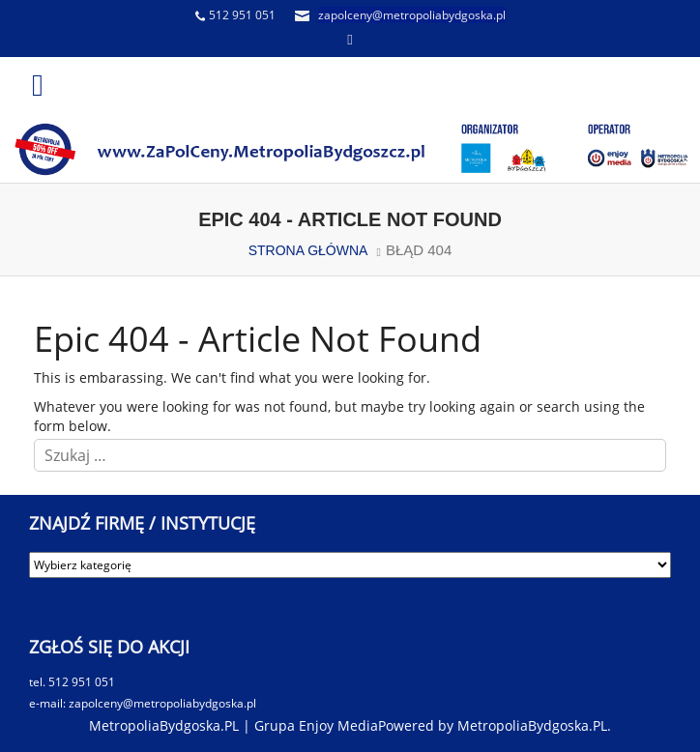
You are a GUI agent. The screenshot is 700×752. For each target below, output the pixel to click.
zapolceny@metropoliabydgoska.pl (412, 15)
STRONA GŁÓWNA (308, 250)
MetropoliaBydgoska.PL (532, 725)
